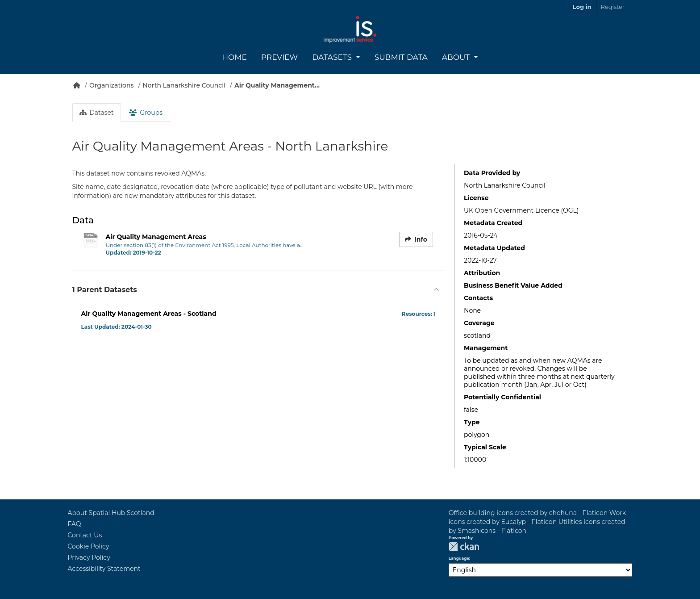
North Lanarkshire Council (184, 85)
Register (613, 7)
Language (459, 558)
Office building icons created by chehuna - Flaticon (528, 513)
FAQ (75, 524)
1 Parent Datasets (105, 290)
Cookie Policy (89, 546)
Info (416, 239)
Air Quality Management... (277, 85)
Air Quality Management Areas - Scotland (149, 314)
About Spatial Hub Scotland (111, 513)
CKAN (464, 547)
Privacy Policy (89, 557)
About (457, 57)
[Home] (77, 85)
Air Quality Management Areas (156, 237)
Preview (279, 57)
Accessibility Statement (104, 569)
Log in (582, 7)
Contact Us (85, 535)
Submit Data (401, 57)
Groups (146, 113)
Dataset (97, 113)
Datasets (333, 57)
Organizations (112, 85)
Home (234, 57)
